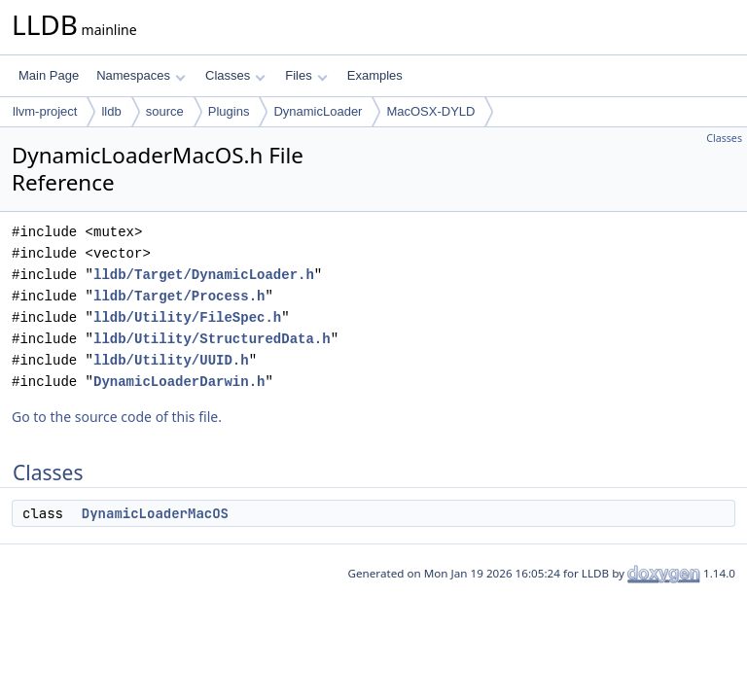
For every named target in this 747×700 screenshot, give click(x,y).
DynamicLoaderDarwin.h (179, 382)
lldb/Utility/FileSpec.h (187, 317)
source (165, 111)
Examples (375, 75)
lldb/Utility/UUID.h (171, 360)
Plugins (229, 111)
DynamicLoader (318, 111)
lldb (111, 111)
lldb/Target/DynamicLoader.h (204, 275)
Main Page (49, 75)
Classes (235, 75)
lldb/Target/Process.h (179, 296)
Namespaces (141, 75)
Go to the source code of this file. (117, 417)
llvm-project (45, 111)
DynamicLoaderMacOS (155, 513)
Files (306, 75)
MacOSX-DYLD (430, 111)
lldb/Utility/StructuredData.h (212, 339)
